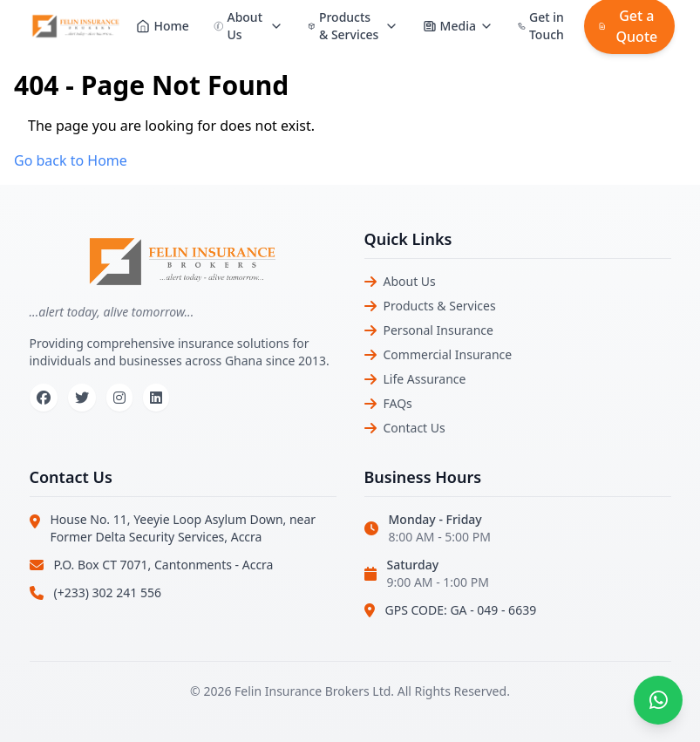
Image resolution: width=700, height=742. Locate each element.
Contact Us (415, 428)
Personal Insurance (438, 330)
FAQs (398, 403)
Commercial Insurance (448, 354)
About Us (410, 281)
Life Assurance (425, 379)
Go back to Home (71, 160)
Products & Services (440, 306)
